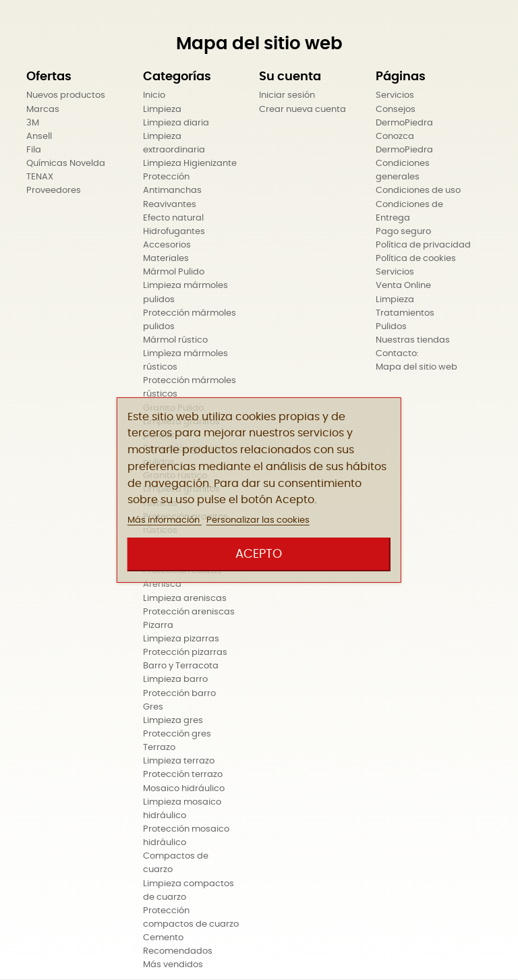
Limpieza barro (175, 680)
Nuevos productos (66, 95)
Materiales (166, 259)
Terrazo (159, 748)
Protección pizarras (185, 653)
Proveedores (54, 191)
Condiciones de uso (418, 191)
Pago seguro (403, 232)
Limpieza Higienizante (190, 164)
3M (33, 123)
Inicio (154, 95)
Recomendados (178, 951)
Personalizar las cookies (258, 520)
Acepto (259, 554)
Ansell (39, 137)
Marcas (43, 110)
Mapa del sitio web (416, 367)
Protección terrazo (183, 775)
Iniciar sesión (287, 95)
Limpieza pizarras (181, 639)
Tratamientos (405, 313)
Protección (166, 177)
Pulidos (391, 327)
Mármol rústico (175, 340)
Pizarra (158, 626)
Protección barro (179, 694)
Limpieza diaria (176, 123)
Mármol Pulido (174, 272)
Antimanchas (172, 191)
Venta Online (403, 286)
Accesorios (167, 245)
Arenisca (162, 584)
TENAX (40, 177)
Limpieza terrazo (179, 761)
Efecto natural (173, 218)
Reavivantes (170, 205)
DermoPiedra (404, 123)
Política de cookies (416, 259)
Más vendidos (173, 965)
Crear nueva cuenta (303, 110)
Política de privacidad (423, 245)
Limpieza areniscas (185, 599)
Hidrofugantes (174, 232)
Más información (165, 520)
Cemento (163, 938)
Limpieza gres (173, 721)
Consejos (396, 110)
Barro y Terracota (181, 666)
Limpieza (162, 110)
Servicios (395, 95)
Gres (153, 707)
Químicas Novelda (66, 164)
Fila (34, 150)
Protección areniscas (189, 612)
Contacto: (397, 354)
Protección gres (177, 734)
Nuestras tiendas (413, 340)
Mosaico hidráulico (184, 789)
